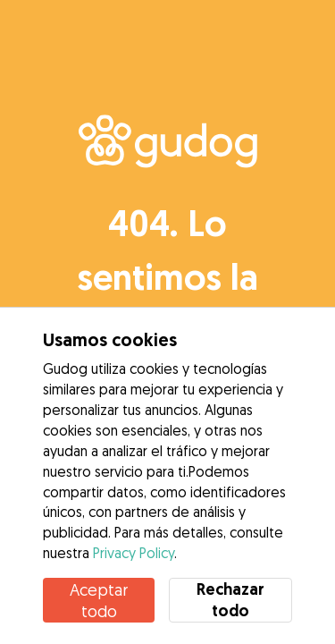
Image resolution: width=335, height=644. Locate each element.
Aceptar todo (99, 600)
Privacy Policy (134, 553)
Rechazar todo (230, 600)
